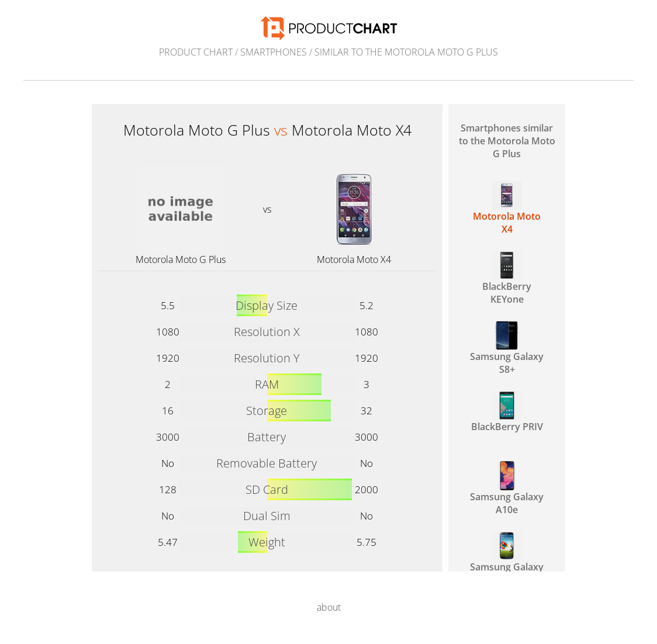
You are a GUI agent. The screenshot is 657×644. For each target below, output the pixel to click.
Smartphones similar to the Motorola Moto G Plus (507, 141)
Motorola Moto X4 (354, 259)
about (329, 607)
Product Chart (196, 52)
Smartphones (274, 52)
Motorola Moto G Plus (181, 259)
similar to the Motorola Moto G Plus (406, 52)
